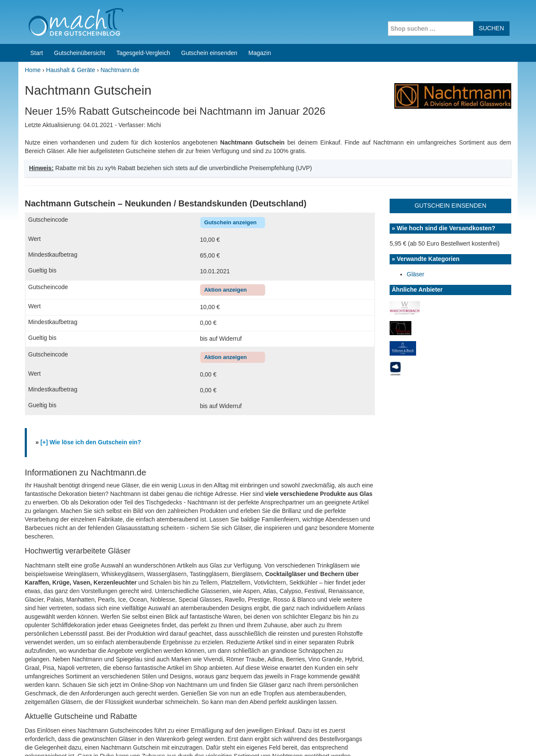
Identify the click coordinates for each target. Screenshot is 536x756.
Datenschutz (501, 739)
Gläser (415, 145)
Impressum (465, 739)
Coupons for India (205, 701)
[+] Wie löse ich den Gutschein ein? (91, 313)
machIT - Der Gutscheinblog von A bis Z (92, 739)
